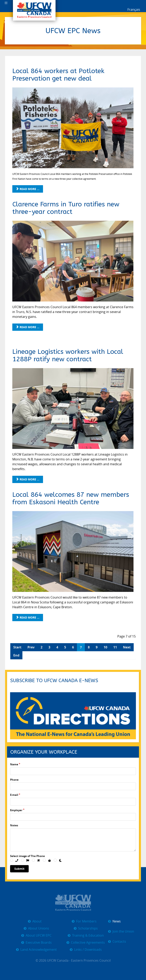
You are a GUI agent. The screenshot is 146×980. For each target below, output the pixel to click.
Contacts (119, 942)
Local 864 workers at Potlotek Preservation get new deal (58, 75)
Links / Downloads (88, 950)
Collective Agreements (88, 943)
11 (115, 647)
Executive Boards (39, 943)
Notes (14, 825)
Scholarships (88, 928)
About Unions (39, 928)
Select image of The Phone (27, 856)
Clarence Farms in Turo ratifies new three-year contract (66, 208)
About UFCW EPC (39, 935)
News (117, 921)
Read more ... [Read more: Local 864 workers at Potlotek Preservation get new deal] (28, 189)
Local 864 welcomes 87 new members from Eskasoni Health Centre (71, 498)
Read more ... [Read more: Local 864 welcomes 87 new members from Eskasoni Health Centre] (28, 617)
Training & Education (88, 935)
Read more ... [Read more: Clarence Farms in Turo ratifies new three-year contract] (28, 327)
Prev (31, 647)
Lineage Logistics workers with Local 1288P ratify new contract (68, 355)
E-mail (14, 795)
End (16, 655)
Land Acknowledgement (39, 950)
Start (17, 647)
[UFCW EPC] (73, 902)
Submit (19, 869)
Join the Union (123, 931)
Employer (16, 810)
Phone (14, 780)
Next (127, 647)
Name (14, 764)
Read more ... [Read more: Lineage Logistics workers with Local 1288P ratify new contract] (28, 479)
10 (105, 647)
